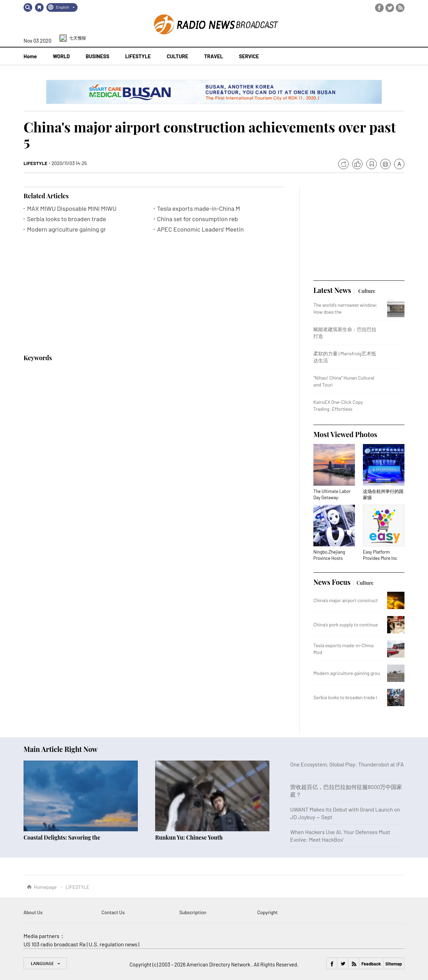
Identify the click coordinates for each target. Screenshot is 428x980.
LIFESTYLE (35, 163)
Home (30, 56)
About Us (33, 912)
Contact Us (113, 912)
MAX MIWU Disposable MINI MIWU (72, 209)
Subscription (193, 912)
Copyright (267, 912)
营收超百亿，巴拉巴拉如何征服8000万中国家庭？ (346, 791)
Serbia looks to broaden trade (66, 219)
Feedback (371, 964)
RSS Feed (400, 8)
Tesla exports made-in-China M (199, 209)
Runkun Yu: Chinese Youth (189, 837)
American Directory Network (219, 964)
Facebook (379, 8)
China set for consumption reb (198, 219)
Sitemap (394, 964)
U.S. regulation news (113, 944)
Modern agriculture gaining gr (66, 229)
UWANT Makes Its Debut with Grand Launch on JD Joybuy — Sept (345, 813)
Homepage (45, 887)
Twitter (390, 8)
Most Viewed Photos (345, 434)
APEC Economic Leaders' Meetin (201, 229)
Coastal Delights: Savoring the (62, 837)
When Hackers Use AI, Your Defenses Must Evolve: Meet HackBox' (340, 836)
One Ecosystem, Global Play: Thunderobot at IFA (347, 764)
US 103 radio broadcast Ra (55, 944)
